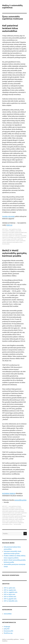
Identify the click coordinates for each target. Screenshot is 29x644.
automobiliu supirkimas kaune (10, 511)
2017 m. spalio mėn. (10, 588)
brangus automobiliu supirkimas (15, 239)
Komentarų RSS (8, 631)
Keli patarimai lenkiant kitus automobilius (10, 28)
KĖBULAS (9, 225)
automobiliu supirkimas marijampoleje (12, 234)
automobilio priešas (20, 500)
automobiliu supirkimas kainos (16, 510)
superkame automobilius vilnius (14, 242)
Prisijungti (7, 627)
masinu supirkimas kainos (9, 241)
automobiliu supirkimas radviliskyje (17, 516)
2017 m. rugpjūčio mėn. (11, 592)
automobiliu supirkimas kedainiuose (17, 232)
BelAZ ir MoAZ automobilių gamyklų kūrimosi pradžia (14, 253)
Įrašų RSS (7, 629)
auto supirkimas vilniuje (15, 229)
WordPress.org (8, 633)
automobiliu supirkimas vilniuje (10, 518)
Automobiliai (8, 614)
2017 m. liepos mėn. (10, 594)
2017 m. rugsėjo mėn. (10, 590)
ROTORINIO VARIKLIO (9, 494)
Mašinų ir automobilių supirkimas (12, 7)
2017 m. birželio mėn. (10, 597)
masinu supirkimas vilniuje (13, 521)
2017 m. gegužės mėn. (10, 599)
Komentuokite (6, 244)
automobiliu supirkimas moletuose (11, 236)
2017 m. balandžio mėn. (11, 601)
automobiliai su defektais (9, 231)
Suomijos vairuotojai (8, 216)
